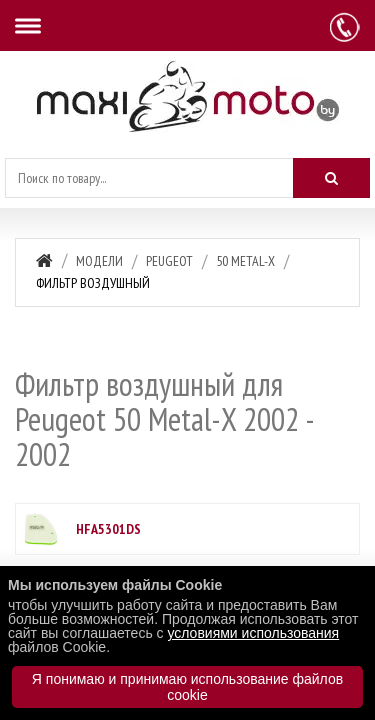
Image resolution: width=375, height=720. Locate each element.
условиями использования (253, 633)
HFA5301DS (108, 529)
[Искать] (331, 178)
